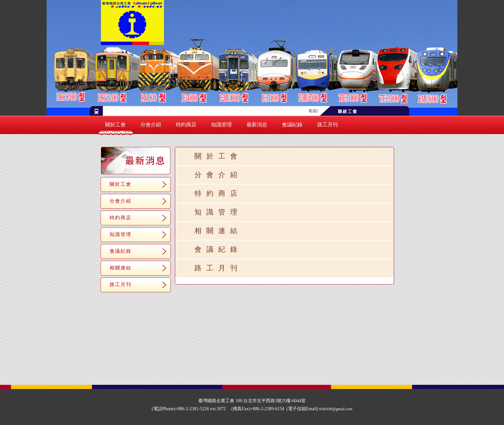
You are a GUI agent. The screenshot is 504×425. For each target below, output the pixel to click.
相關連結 (121, 268)
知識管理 (221, 125)
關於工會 (115, 125)
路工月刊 (328, 125)
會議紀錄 (292, 125)
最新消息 (257, 125)
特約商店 (186, 125)
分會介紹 (151, 125)
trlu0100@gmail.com (336, 409)
